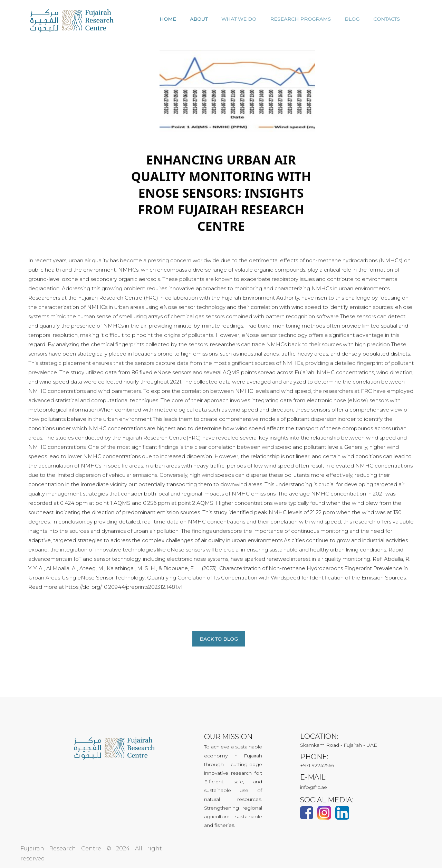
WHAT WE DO (239, 19)
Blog (352, 19)
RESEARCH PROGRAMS (300, 19)
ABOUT (199, 19)
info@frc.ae (314, 787)
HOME (168, 19)
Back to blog (219, 639)
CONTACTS (387, 19)
